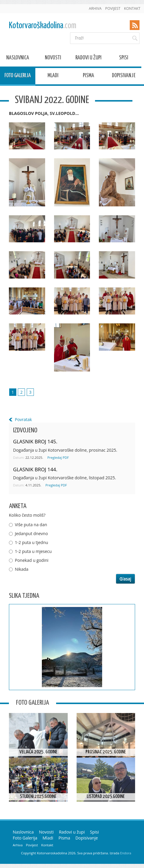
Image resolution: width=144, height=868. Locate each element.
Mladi (53, 76)
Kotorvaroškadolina (43, 26)
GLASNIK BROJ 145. (35, 441)
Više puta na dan (31, 525)
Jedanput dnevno (31, 533)
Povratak (23, 419)
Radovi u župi (88, 59)
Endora (126, 853)
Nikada (22, 569)
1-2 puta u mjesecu (33, 551)
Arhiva (95, 8)
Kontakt (132, 8)
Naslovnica (18, 59)
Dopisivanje (124, 76)
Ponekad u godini (32, 560)
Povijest (113, 8)
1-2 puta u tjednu (31, 542)
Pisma (88, 76)
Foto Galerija (18, 76)
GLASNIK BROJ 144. (35, 469)
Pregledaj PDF (58, 457)
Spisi (124, 59)
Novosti (53, 59)
